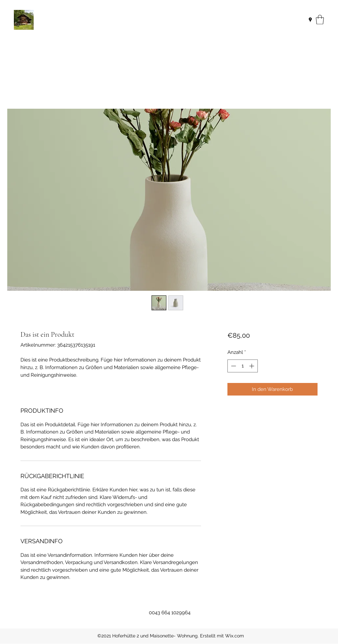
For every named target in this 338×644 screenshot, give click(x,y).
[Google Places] (310, 20)
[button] (320, 20)
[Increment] (252, 366)
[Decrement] (233, 366)
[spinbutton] (242, 366)
